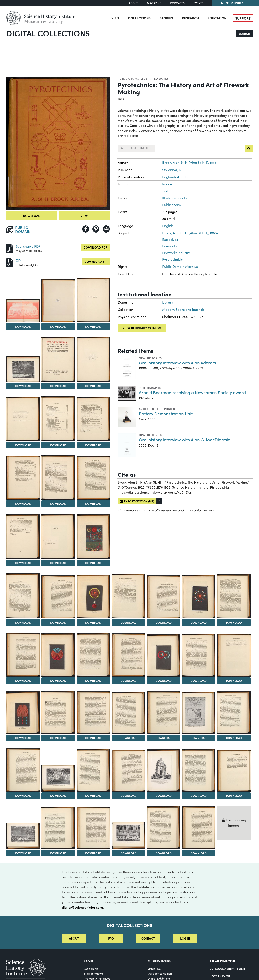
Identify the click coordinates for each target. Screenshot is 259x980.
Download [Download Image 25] (58, 681)
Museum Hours (232, 3)
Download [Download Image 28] (164, 681)
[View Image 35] (163, 712)
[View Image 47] (93, 828)
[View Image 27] (128, 655)
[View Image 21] (163, 597)
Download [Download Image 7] (93, 386)
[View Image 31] (23, 713)
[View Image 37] (234, 713)
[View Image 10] (93, 419)
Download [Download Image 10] (93, 445)
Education (217, 18)
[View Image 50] (199, 828)
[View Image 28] (163, 655)
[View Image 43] (199, 770)
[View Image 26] (93, 655)
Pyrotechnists (172, 259)
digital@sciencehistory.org (82, 907)
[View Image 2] (23, 311)
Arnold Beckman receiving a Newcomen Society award (192, 392)
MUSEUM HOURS (159, 961)
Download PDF (95, 247)
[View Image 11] (23, 478)
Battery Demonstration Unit (166, 413)
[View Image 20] (128, 596)
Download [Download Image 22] (199, 622)
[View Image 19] (93, 597)
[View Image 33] (93, 713)
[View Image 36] (199, 713)
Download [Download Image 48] (129, 853)
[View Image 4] (93, 300)
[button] (159, 501)
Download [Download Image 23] (234, 622)
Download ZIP (96, 261)
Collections (139, 18)
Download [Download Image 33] (93, 738)
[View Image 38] (23, 770)
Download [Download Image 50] (199, 853)
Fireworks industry (176, 253)
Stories (166, 18)
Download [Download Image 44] (234, 796)
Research (190, 18)
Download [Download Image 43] (199, 796)
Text (165, 191)
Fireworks (170, 246)
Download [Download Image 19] (93, 622)
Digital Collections (48, 33)
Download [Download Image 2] (23, 326)
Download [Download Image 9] (58, 445)
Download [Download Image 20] (129, 622)
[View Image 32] (58, 712)
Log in (185, 938)
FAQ (111, 938)
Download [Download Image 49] (164, 853)
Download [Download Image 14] (23, 563)
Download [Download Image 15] (58, 563)
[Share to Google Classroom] (106, 229)
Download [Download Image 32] (58, 738)
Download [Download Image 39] (58, 796)
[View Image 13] (93, 478)
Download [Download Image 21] (164, 622)
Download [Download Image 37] (234, 738)
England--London (176, 177)
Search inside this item (136, 148)
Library (168, 302)
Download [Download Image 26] (93, 681)
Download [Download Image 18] (58, 622)
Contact (148, 938)
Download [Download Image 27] (129, 681)
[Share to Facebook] (86, 229)
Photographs (150, 388)
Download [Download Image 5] (23, 386)
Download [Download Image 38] (23, 796)
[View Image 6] (58, 359)
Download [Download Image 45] (23, 853)
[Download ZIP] (10, 262)
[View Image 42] (163, 771)
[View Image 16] (93, 537)
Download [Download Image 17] (23, 622)
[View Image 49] (163, 828)
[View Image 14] (23, 537)
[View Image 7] (93, 359)
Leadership (91, 969)
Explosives (170, 240)
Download (32, 216)
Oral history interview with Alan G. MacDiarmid (185, 440)
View (84, 216)
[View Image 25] (58, 655)
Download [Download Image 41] (129, 796)
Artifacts (146, 409)
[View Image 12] (58, 477)
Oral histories (150, 358)
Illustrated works (154, 78)
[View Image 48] (128, 836)
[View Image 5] (23, 369)
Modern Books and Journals (183, 310)
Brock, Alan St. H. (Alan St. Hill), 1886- (190, 162)
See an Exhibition (222, 961)
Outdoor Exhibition (160, 973)
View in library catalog (142, 328)
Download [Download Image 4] (93, 326)
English (168, 226)
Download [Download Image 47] (93, 853)
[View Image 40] (93, 770)
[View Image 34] (128, 713)
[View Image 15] (58, 536)
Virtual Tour (155, 969)
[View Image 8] (23, 419)
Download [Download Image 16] (93, 563)
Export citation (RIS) (137, 501)
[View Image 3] (58, 301)
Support (243, 18)
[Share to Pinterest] (96, 229)
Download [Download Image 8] (23, 445)
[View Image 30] (234, 655)
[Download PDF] (10, 248)
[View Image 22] (199, 597)
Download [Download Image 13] (93, 504)
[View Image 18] (58, 597)
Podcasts (177, 3)
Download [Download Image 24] (23, 681)
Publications (128, 78)
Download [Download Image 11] (23, 504)
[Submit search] (249, 148)
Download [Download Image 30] (234, 681)
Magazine (154, 3)
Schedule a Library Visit (227, 969)
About (133, 3)
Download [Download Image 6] (58, 386)
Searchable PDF (28, 246)
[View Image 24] (23, 655)
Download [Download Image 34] (129, 738)
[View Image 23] (234, 596)
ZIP (18, 260)
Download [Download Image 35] (164, 738)
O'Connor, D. (172, 170)
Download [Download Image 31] (23, 738)
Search (244, 33)
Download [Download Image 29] (199, 681)
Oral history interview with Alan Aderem (177, 363)
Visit (115, 18)
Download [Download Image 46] (58, 853)
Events (199, 3)
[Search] (166, 34)
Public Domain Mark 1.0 (180, 267)
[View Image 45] (23, 836)
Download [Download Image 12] (58, 504)
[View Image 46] (58, 828)
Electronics (165, 409)
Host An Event (220, 976)
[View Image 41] (128, 771)
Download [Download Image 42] (164, 796)
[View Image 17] (23, 596)
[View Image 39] (58, 778)
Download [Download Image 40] (93, 796)
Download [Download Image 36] (199, 738)
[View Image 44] (234, 771)
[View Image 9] (58, 419)
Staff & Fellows (93, 973)
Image (167, 184)
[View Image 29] (199, 655)
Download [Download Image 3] (58, 326)
